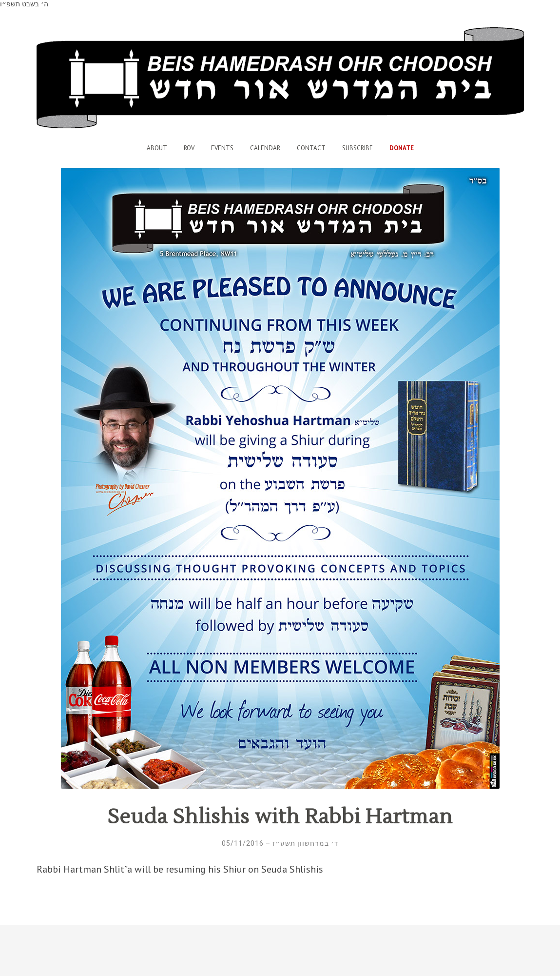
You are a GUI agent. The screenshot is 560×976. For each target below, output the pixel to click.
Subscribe (357, 148)
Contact (311, 148)
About (157, 148)
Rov (189, 148)
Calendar (265, 148)
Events (222, 148)
